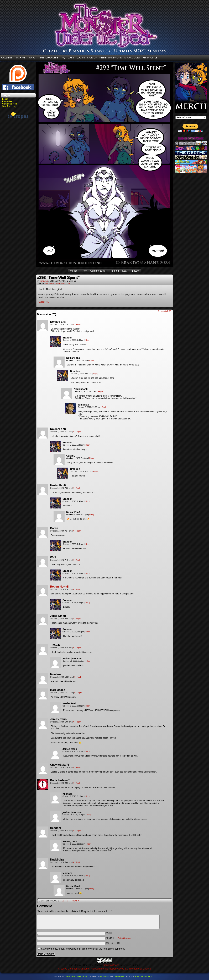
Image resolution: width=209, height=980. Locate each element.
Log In (81, 58)
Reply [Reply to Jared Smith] (78, 618)
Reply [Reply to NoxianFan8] (78, 324)
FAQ (63, 58)
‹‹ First (74, 271)
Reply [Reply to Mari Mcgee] (79, 693)
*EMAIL (119, 938)
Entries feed (8, 101)
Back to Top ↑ (146, 976)
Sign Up (92, 58)
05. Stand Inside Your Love (58, 283)
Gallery (7, 58)
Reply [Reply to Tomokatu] (104, 407)
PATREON (44, 302)
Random (114, 271)
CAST (71, 58)
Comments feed (10, 104)
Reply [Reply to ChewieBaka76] (78, 767)
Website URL (113, 943)
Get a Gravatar (124, 938)
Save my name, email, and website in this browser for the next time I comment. (83, 949)
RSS (137, 976)
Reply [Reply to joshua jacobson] (89, 661)
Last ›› (135, 271)
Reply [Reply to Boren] (78, 531)
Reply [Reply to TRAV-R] (78, 648)
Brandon (44, 281)
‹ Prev (84, 271)
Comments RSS (164, 311)
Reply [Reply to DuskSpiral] (78, 862)
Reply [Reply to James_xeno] (78, 722)
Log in (5, 99)
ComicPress (119, 976)
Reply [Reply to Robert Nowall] (78, 589)
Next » (75, 901)
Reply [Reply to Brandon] (88, 340)
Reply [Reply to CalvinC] (92, 458)
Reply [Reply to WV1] (78, 560)
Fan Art (33, 58)
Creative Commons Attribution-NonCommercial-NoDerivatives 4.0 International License (104, 969)
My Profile (150, 58)
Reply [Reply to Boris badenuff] (78, 783)
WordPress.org (9, 106)
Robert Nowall (59, 587)
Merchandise (49, 58)
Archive (20, 58)
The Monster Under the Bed (76, 976)
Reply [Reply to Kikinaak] (88, 796)
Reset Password (111, 58)
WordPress (105, 976)
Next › (125, 271)
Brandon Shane (111, 965)
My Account (132, 58)
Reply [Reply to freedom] (78, 831)
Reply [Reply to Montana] (79, 677)
